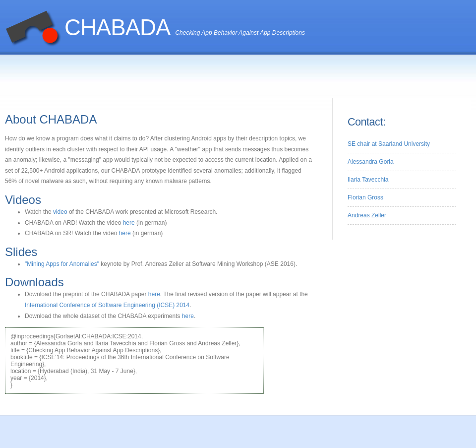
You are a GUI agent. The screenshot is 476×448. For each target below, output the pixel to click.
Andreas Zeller (367, 215)
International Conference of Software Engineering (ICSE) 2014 (107, 305)
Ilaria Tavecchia (368, 180)
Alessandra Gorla (371, 162)
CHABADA (117, 28)
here (129, 223)
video (60, 212)
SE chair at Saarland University (389, 144)
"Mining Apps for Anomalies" (63, 264)
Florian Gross (365, 197)
